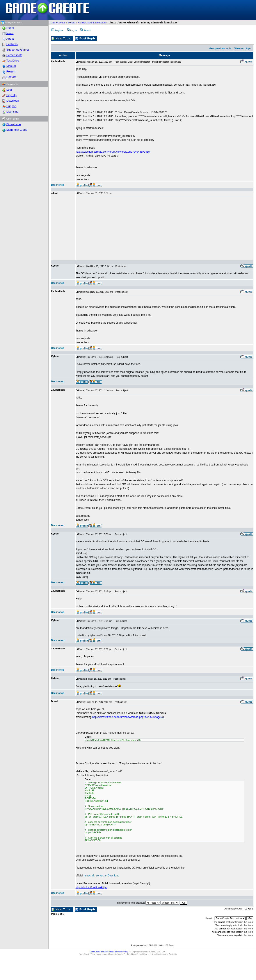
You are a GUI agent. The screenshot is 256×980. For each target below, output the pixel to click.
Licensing (12, 112)
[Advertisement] (141, 228)
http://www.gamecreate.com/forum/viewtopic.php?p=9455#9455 (113, 152)
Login (10, 90)
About (10, 39)
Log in (72, 30)
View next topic (243, 48)
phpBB (149, 946)
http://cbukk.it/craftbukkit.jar (92, 887)
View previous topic (220, 48)
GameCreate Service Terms (102, 952)
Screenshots (14, 55)
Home (10, 28)
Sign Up (11, 95)
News (10, 33)
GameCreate (58, 22)
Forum (72, 22)
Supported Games (18, 50)
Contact (11, 77)
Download (13, 101)
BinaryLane (14, 124)
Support (11, 106)
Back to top (58, 185)
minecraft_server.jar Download (101, 876)
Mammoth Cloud (17, 130)
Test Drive (13, 61)
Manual (11, 66)
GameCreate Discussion (92, 22)
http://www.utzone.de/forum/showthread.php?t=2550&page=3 (128, 717)
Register (57, 30)
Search (85, 30)
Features (12, 44)
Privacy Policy (122, 952)
